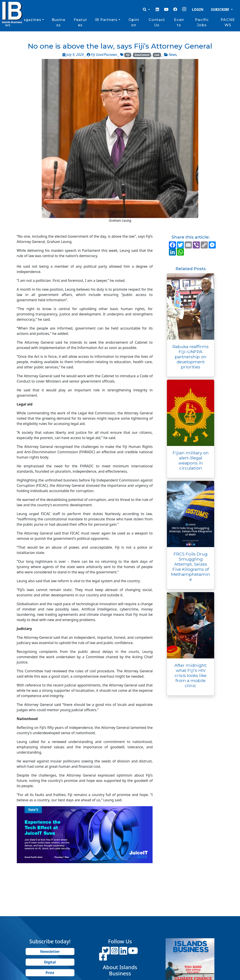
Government (142, 55)
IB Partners (106, 20)
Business (59, 22)
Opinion (134, 22)
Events (179, 22)
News (173, 55)
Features (80, 22)
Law (157, 55)
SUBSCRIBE (220, 9)
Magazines (30, 20)
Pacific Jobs (202, 22)
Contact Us (157, 22)
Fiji (128, 55)
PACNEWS (228, 22)
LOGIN (198, 9)
